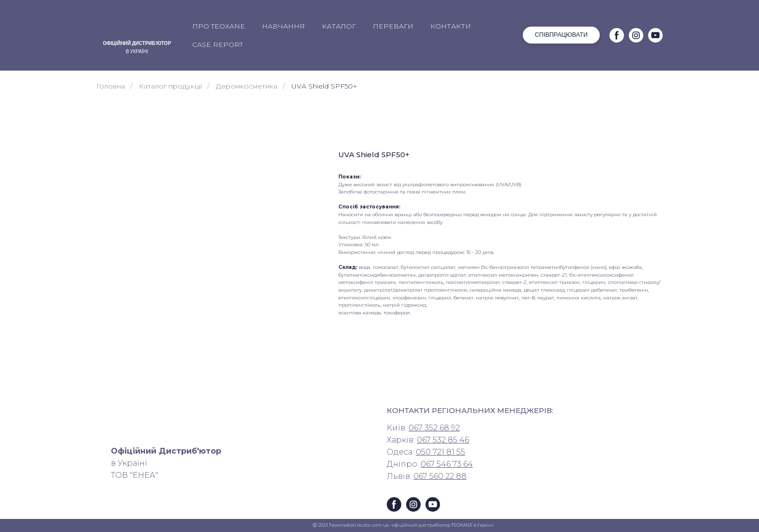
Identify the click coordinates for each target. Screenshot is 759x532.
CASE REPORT (218, 44)
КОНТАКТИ (451, 26)
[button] (561, 35)
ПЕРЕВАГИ (393, 26)
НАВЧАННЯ (283, 26)
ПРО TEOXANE (219, 26)
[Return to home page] (137, 27)
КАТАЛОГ (339, 26)
